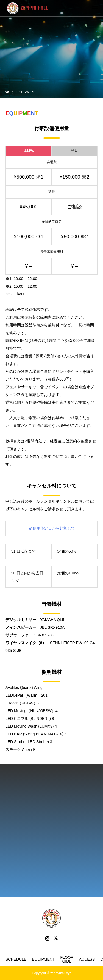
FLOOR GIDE (67, 959)
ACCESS (87, 959)
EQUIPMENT (43, 959)
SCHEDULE (16, 959)
